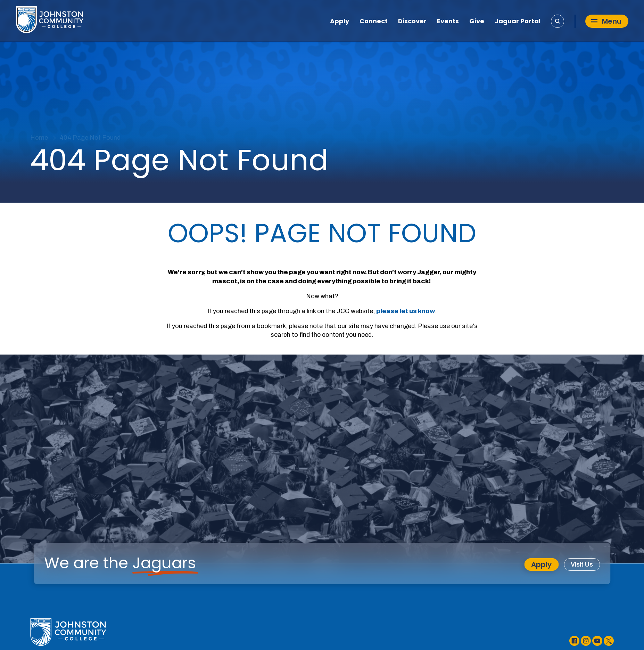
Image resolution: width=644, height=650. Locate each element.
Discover (412, 22)
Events (448, 22)
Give (477, 22)
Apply (340, 22)
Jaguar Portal (518, 22)
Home (39, 138)
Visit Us (582, 564)
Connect (374, 22)
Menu (606, 21)
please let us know (406, 311)
